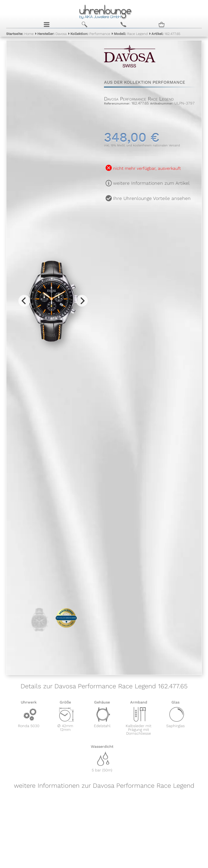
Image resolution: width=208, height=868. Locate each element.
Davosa (52, 34)
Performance (90, 34)
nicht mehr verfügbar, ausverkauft (147, 168)
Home (20, 34)
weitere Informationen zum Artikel (151, 183)
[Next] (82, 301)
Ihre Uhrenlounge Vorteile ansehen (152, 198)
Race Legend (131, 34)
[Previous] (24, 301)
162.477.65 (166, 34)
